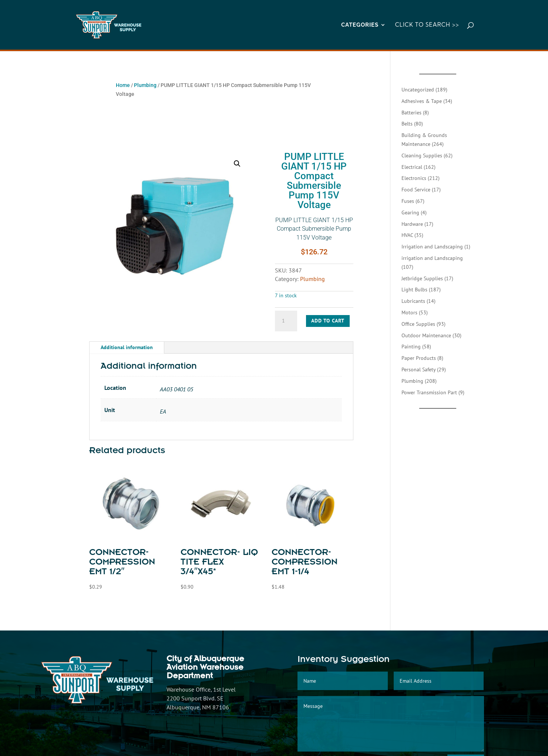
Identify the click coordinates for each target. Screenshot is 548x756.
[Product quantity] (286, 321)
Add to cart (328, 321)
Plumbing (145, 85)
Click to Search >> (427, 25)
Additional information (127, 347)
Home (123, 85)
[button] (237, 164)
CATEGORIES (360, 25)
